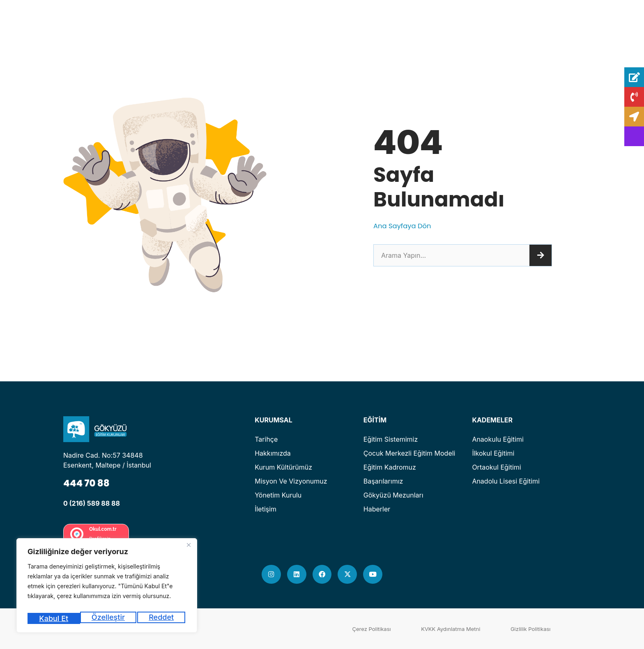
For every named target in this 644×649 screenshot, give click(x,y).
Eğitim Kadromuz (390, 467)
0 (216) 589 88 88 (92, 503)
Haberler (377, 509)
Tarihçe (266, 439)
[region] (107, 588)
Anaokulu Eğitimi (498, 439)
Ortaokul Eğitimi (496, 467)
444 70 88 (90, 483)
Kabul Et (161, 618)
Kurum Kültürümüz (283, 467)
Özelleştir (55, 618)
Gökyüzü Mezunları (393, 495)
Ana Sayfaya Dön (405, 226)
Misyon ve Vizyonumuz (291, 481)
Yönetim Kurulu (278, 495)
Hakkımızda (273, 453)
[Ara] (540, 255)
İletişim (266, 509)
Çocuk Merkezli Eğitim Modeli (409, 453)
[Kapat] (189, 550)
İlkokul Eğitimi (493, 453)
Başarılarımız (383, 481)
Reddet (109, 618)
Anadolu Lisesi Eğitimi (506, 481)
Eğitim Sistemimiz (391, 439)
